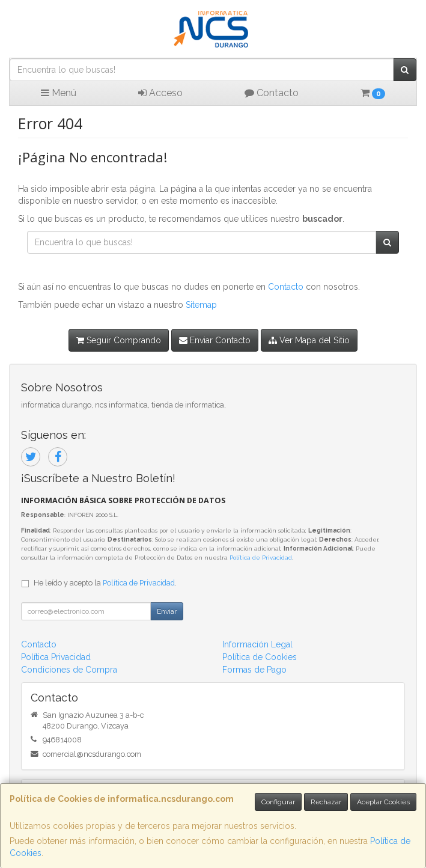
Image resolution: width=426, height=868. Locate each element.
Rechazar (326, 802)
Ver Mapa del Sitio (309, 340)
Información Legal (257, 644)
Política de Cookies (260, 657)
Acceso (160, 93)
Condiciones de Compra (69, 670)
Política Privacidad (56, 657)
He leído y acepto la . (105, 583)
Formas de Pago (254, 670)
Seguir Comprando (119, 340)
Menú (59, 93)
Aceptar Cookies (383, 802)
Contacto (272, 93)
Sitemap (201, 305)
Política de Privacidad (261, 558)
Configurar (278, 802)
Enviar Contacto (215, 340)
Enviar (167, 611)
